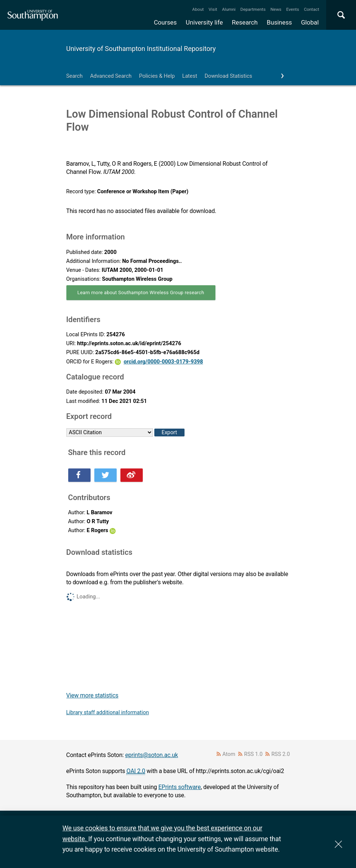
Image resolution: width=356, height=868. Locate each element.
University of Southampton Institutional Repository (141, 49)
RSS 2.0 (281, 754)
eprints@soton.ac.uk (152, 755)
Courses (165, 22)
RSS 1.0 (253, 754)
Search (75, 76)
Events (293, 9)
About (198, 9)
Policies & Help (157, 76)
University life (204, 22)
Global (310, 22)
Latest (190, 76)
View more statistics (92, 695)
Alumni (229, 9)
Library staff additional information (108, 713)
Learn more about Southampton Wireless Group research (141, 292)
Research (245, 22)
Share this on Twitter (105, 475)
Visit (213, 9)
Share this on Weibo (132, 475)
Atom (229, 754)
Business (280, 22)
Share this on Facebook (79, 475)
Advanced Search (111, 76)
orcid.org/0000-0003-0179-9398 (163, 362)
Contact (311, 9)
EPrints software (180, 787)
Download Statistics (229, 76)
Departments (253, 9)
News (276, 9)
